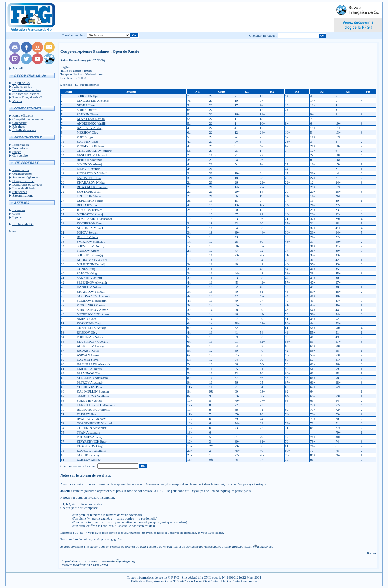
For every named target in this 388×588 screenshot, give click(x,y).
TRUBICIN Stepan (90, 196)
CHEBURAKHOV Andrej (94, 151)
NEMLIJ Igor (86, 105)
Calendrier (19, 123)
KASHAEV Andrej (90, 128)
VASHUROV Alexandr (92, 155)
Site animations (23, 195)
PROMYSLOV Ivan (90, 146)
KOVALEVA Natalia (91, 119)
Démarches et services (27, 184)
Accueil (18, 68)
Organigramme (22, 174)
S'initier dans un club (27, 90)
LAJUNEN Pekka (89, 178)
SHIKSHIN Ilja (87, 96)
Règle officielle (23, 115)
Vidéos (17, 101)
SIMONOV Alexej (89, 164)
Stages (17, 152)
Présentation (21, 145)
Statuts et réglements (26, 177)
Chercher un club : (74, 35)
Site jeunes (20, 192)
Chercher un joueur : (263, 35)
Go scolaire (20, 155)
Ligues (17, 217)
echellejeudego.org (259, 546)
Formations (20, 148)
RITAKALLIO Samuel (92, 187)
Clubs (16, 214)
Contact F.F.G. (219, 581)
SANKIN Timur (87, 114)
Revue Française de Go (28, 97)
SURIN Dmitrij (87, 110)
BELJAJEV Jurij (88, 205)
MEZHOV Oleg (87, 132)
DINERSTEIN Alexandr (93, 101)
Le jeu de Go (21, 83)
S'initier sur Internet (26, 94)
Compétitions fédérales (28, 119)
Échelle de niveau (24, 130)
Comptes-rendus (23, 181)
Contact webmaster (244, 581)
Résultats (18, 126)
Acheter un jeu (22, 86)
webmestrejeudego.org (118, 561)
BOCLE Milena (87, 237)
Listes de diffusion (25, 188)
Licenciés (19, 210)
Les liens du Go (23, 224)
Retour (372, 553)
